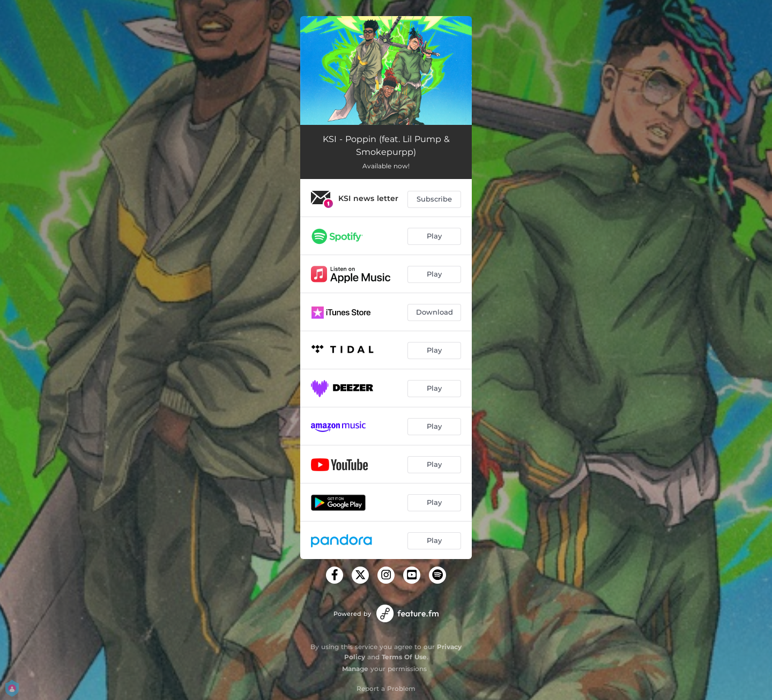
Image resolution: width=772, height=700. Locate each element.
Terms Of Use (404, 657)
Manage (355, 669)
